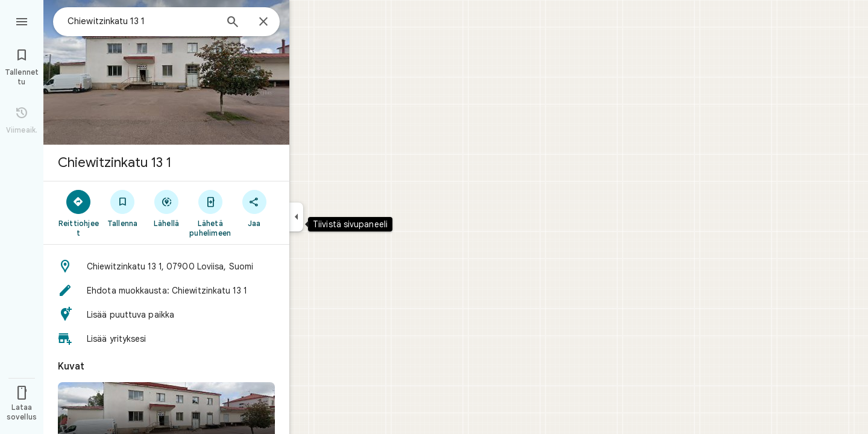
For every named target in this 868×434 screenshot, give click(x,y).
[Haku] (233, 23)
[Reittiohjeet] (79, 213)
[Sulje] (263, 22)
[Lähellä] (167, 208)
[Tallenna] (123, 208)
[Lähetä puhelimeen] (210, 213)
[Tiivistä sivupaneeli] (296, 217)
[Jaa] (254, 208)
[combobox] (142, 21)
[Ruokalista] (22, 20)
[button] (166, 266)
